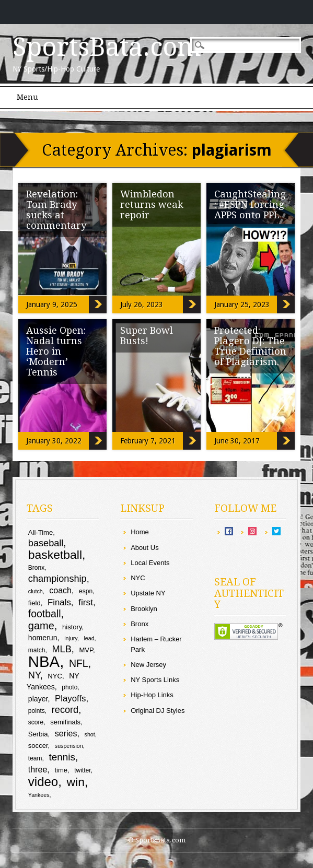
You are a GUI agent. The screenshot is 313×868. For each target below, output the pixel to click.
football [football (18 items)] (45, 614)
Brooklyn (144, 609)
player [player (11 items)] (38, 699)
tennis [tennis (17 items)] (62, 757)
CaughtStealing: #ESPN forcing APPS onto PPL (250, 204)
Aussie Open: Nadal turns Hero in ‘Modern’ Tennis (56, 351)
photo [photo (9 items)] (69, 687)
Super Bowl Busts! (147, 336)
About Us (144, 548)
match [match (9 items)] (37, 650)
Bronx (140, 624)
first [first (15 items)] (86, 602)
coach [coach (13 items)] (60, 590)
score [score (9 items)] (36, 722)
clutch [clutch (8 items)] (36, 591)
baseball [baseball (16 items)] (46, 543)
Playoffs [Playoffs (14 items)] (70, 699)
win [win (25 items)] (76, 782)
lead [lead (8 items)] (89, 638)
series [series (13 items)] (66, 734)
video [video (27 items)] (43, 782)
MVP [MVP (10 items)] (86, 650)
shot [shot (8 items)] (90, 734)
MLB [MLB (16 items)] (61, 649)
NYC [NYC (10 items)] (55, 676)
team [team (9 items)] (35, 758)
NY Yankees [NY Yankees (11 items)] (53, 681)
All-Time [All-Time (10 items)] (40, 532)
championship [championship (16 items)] (57, 579)
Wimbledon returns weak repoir (152, 204)
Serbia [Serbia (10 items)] (38, 734)
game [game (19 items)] (41, 626)
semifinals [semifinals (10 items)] (65, 722)
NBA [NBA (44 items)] (44, 661)
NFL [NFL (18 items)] (79, 663)
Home (140, 532)
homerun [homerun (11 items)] (43, 638)
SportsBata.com (107, 47)
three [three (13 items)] (38, 770)
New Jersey (148, 665)
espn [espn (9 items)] (86, 591)
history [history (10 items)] (72, 627)
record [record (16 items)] (65, 710)
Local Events (150, 563)
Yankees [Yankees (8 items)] (39, 795)
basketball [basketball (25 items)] (55, 555)
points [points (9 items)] (37, 711)
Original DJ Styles (158, 711)
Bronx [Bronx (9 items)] (36, 568)
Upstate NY (148, 593)
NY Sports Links (155, 680)
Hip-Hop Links (152, 695)
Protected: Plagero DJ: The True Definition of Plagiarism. (250, 346)
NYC (138, 578)
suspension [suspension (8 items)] (69, 746)
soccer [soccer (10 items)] (38, 746)
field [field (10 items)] (34, 603)
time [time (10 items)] (61, 770)
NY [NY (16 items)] (34, 675)
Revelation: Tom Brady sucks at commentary (56, 210)
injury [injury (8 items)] (71, 638)
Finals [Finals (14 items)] (59, 602)
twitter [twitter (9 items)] (82, 770)
